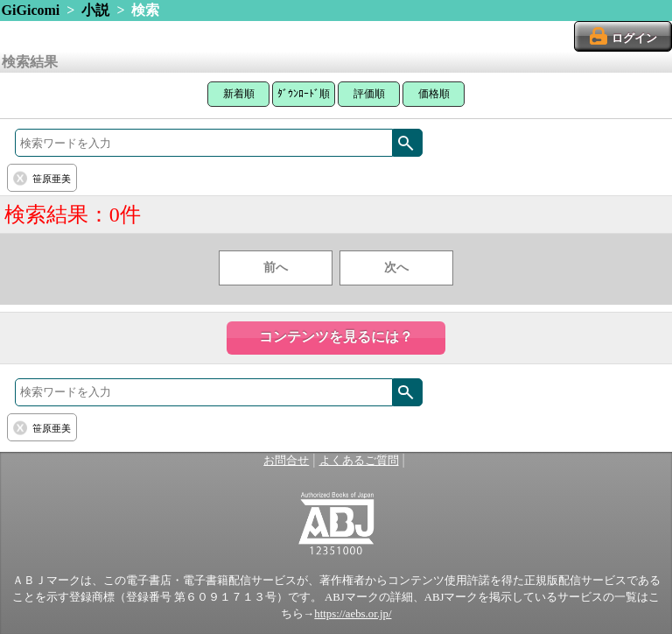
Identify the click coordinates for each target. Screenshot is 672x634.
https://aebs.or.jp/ (353, 614)
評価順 (369, 94)
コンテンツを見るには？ (336, 337)
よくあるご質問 (359, 461)
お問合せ (286, 461)
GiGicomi (31, 10)
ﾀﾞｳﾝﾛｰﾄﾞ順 (304, 94)
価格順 (434, 94)
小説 (95, 10)
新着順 (239, 94)
